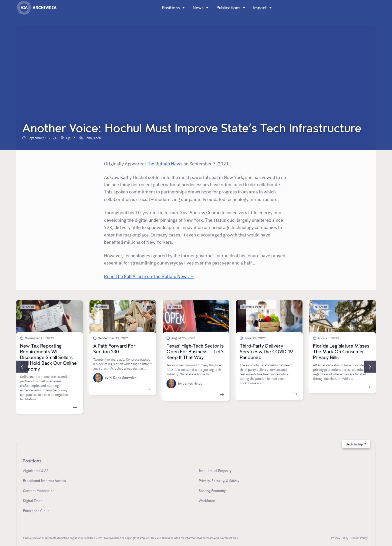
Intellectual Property (215, 471)
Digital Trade (33, 501)
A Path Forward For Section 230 (114, 349)
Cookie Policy (359, 538)
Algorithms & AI (35, 471)
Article (30, 307)
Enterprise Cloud (36, 511)
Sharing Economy (212, 491)
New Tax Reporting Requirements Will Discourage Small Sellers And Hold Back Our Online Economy (48, 358)
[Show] (182, 8)
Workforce (207, 501)
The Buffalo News (165, 164)
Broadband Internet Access (44, 481)
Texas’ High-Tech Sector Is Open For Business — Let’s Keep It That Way (195, 352)
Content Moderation (39, 491)
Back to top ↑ (356, 444)
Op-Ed (71, 138)
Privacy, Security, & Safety (219, 481)
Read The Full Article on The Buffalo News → (149, 276)
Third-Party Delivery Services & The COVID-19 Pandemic (266, 352)
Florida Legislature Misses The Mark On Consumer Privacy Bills (341, 352)
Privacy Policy (340, 538)
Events (250, 307)
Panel (259, 307)
